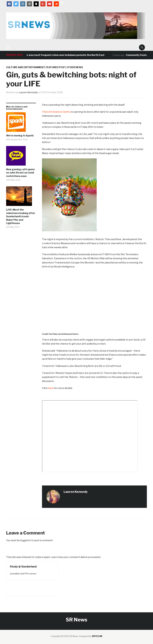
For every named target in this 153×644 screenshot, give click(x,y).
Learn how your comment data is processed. (76, 557)
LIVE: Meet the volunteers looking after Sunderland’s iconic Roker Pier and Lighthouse (21, 216)
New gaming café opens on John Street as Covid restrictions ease (20, 173)
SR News (76, 620)
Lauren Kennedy (28, 92)
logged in (26, 540)
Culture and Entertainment (25, 67)
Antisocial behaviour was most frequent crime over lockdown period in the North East (56, 55)
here (51, 388)
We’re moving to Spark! (20, 136)
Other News (75, 67)
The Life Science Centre (56, 112)
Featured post (56, 67)
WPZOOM (97, 636)
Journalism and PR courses (23, 574)
